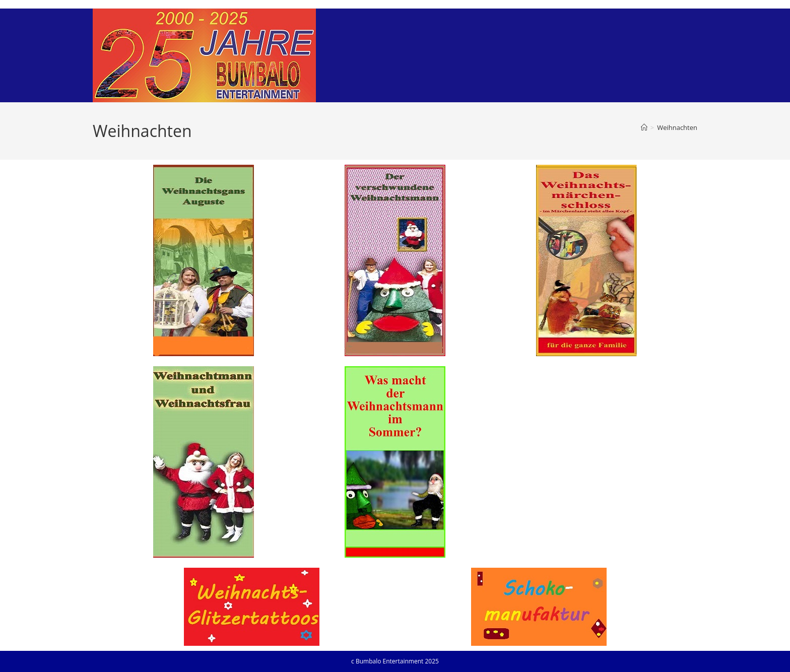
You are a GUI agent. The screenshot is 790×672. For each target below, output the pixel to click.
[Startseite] (644, 127)
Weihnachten (677, 127)
